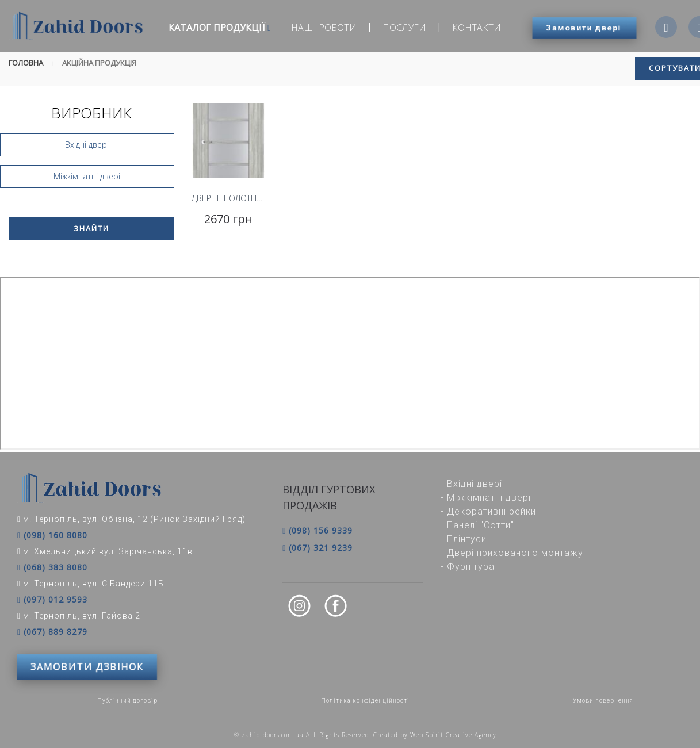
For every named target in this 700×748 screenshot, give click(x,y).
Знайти (91, 228)
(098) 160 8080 (52, 535)
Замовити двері (584, 28)
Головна (26, 63)
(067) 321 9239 (318, 548)
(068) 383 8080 (52, 567)
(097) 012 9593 (52, 600)
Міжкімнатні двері (87, 176)
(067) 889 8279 (52, 632)
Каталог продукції (220, 28)
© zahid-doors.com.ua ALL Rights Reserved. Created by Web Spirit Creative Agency (365, 735)
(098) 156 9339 (318, 530)
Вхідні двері (87, 145)
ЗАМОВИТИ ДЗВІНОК (87, 667)
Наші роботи (324, 28)
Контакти (477, 28)
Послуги (404, 28)
